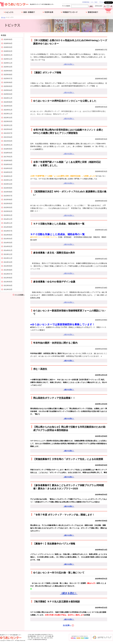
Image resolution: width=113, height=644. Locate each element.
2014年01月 (8, 250)
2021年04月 (8, 137)
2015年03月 (8, 207)
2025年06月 (8, 82)
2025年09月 (8, 71)
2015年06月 (8, 200)
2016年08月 (8, 160)
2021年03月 (8, 141)
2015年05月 (8, 204)
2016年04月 (8, 164)
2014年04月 (8, 239)
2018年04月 (8, 153)
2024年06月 (8, 102)
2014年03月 (8, 243)
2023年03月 (8, 121)
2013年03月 (8, 289)
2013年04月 (8, 285)
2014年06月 (8, 235)
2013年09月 (8, 266)
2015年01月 (8, 215)
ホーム (3, 17)
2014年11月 (8, 223)
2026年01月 (8, 55)
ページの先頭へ (20, 295)
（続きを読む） (69, 64)
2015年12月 (8, 180)
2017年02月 (8, 157)
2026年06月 (8, 39)
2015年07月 (8, 196)
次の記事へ (67, 625)
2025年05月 (8, 86)
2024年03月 (8, 106)
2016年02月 (8, 172)
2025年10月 (8, 67)
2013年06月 (8, 278)
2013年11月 (8, 258)
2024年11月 (8, 98)
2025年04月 (8, 90)
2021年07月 (8, 133)
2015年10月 (8, 184)
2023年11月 (8, 114)
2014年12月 (8, 219)
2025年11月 (8, 63)
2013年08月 (8, 270)
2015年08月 (8, 192)
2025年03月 (8, 94)
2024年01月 (8, 110)
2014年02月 (8, 246)
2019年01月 (8, 145)
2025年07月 (8, 78)
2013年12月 (8, 254)
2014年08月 (8, 227)
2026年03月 (8, 47)
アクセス (102, 2)
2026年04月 (8, 43)
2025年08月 (8, 75)
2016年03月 (8, 168)
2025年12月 (8, 59)
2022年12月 (8, 125)
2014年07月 (8, 231)
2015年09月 (8, 188)
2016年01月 (8, 176)
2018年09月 (8, 149)
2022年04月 (8, 129)
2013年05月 (8, 282)
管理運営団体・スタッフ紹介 (90, 2)
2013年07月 (8, 274)
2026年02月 (8, 51)
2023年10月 (8, 118)
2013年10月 (8, 262)
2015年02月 (8, 211)
